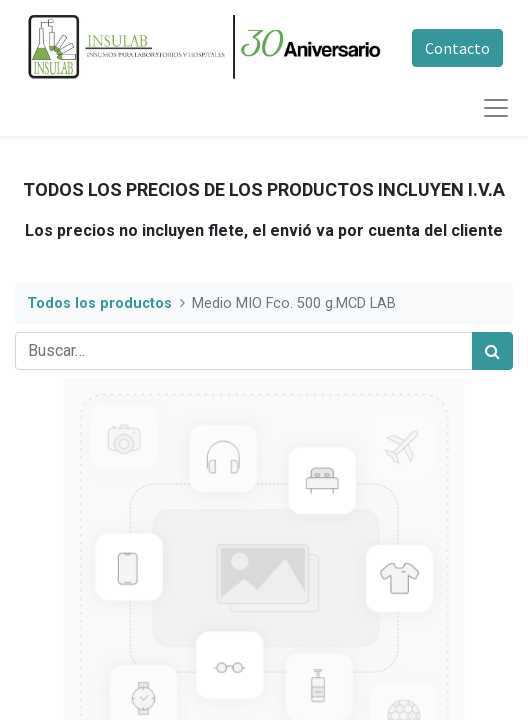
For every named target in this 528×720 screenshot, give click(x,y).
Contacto (457, 48)
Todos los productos (99, 303)
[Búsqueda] (492, 351)
